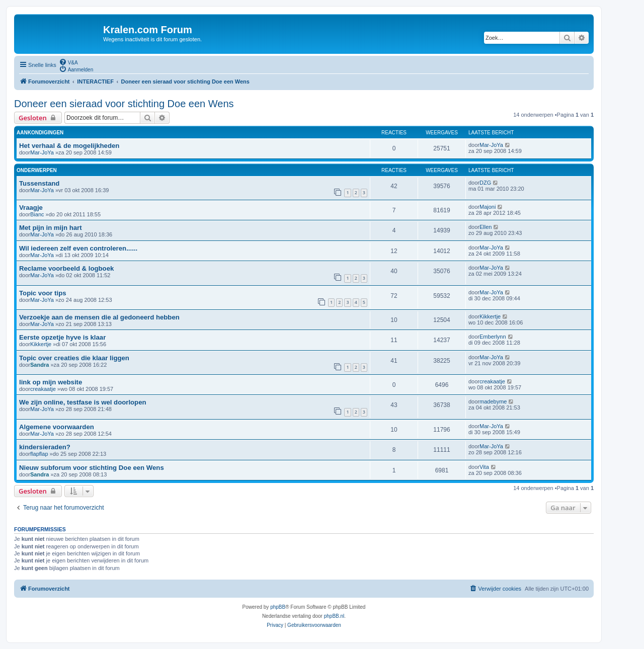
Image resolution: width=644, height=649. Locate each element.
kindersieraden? (45, 447)
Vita (484, 467)
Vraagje (31, 208)
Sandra (39, 365)
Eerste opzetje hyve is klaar (62, 337)
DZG (485, 183)
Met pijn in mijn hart (51, 228)
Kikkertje (490, 316)
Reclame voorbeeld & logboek (66, 268)
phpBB (278, 607)
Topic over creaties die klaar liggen (74, 358)
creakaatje (43, 389)
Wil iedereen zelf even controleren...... (78, 248)
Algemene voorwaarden (57, 427)
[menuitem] (68, 62)
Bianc (37, 214)
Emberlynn (493, 337)
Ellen (486, 227)
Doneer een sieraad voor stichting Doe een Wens (124, 104)
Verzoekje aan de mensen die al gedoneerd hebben (99, 317)
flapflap (39, 454)
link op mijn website (51, 382)
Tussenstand (39, 183)
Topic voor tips (43, 293)
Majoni (488, 207)
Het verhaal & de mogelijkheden (69, 146)
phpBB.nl (334, 616)
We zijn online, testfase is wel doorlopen (83, 402)
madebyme (493, 401)
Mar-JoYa (42, 152)
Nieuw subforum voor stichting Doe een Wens (92, 468)
